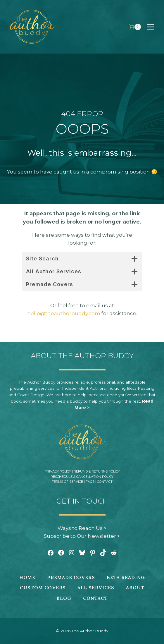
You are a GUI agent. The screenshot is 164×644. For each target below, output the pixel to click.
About (135, 588)
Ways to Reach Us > (82, 528)
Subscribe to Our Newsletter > (82, 536)
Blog (64, 598)
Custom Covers (43, 588)
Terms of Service (67, 482)
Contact (105, 482)
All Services (96, 588)
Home (27, 577)
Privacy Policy (58, 471)
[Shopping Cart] (135, 27)
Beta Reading (126, 577)
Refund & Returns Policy (97, 471)
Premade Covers (71, 577)
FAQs (90, 482)
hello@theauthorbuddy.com (64, 313)
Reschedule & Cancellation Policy (82, 477)
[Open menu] (153, 27)
